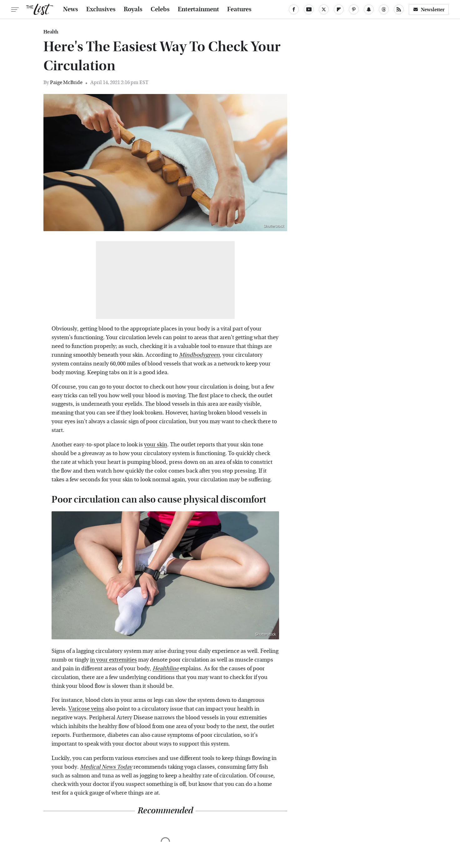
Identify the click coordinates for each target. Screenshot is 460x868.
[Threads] (384, 9)
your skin (156, 445)
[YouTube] (309, 9)
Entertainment (198, 9)
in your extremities (113, 660)
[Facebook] (294, 9)
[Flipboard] (339, 9)
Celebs (160, 9)
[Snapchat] (369, 9)
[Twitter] (324, 9)
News (71, 9)
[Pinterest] (354, 9)
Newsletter (429, 10)
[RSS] (399, 9)
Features (239, 9)
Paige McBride (66, 82)
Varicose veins (86, 709)
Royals (133, 9)
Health (51, 32)
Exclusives (101, 9)
